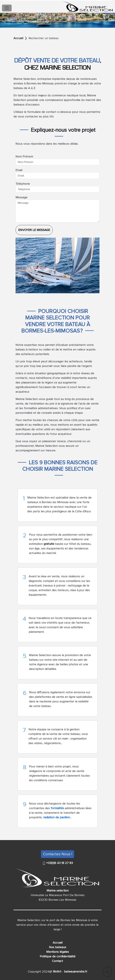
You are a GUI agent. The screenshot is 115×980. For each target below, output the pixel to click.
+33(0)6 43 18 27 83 (59, 863)
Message (21, 197)
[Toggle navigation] (7, 8)
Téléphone (23, 184)
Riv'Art (57, 971)
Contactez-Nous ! (57, 854)
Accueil (58, 943)
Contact (57, 961)
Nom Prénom (24, 156)
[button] (107, 972)
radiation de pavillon (57, 817)
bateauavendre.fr (75, 971)
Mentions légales (58, 952)
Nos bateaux (58, 947)
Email (19, 170)
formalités (58, 808)
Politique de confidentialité (58, 956)
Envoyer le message (34, 230)
